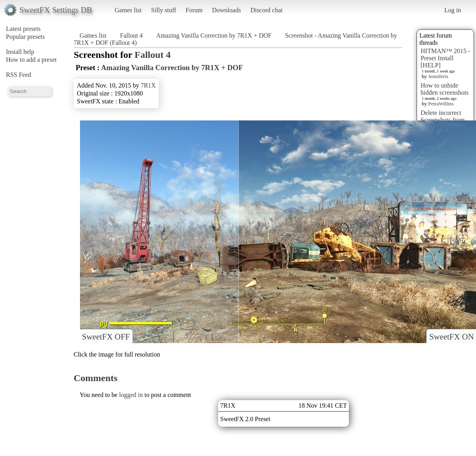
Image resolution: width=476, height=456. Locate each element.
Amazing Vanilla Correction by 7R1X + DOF (214, 35)
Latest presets (23, 29)
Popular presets (25, 37)
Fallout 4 (131, 35)
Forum (194, 10)
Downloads (226, 10)
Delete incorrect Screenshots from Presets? (443, 120)
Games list (128, 10)
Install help (20, 52)
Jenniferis (438, 76)
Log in (453, 10)
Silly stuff (164, 10)
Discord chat (266, 10)
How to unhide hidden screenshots (445, 89)
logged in (131, 395)
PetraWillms (441, 104)
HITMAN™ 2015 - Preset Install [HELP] (445, 58)
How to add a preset (31, 60)
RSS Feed (19, 75)
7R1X (148, 85)
